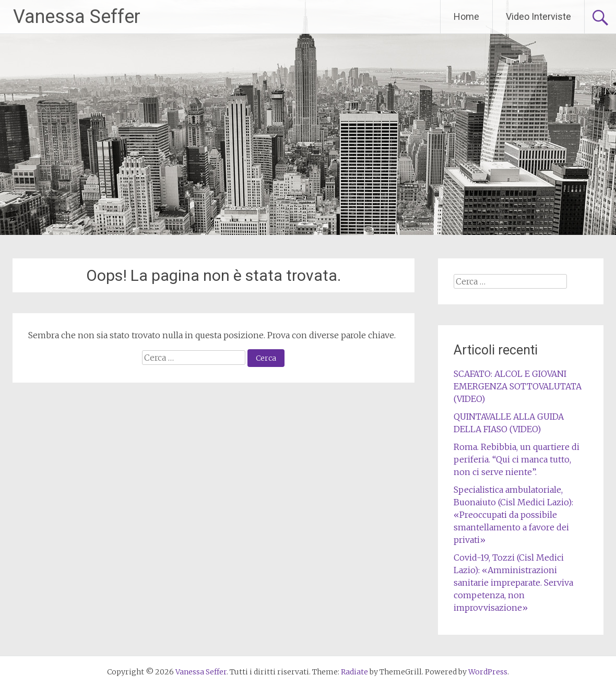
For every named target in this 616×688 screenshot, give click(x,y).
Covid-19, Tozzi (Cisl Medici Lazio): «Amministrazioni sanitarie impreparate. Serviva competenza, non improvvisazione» (513, 583)
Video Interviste (538, 16)
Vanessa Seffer (77, 17)
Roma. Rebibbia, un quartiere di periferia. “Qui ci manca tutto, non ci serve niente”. (517, 459)
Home (466, 16)
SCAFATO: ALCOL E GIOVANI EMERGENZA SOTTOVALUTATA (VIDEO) (518, 386)
